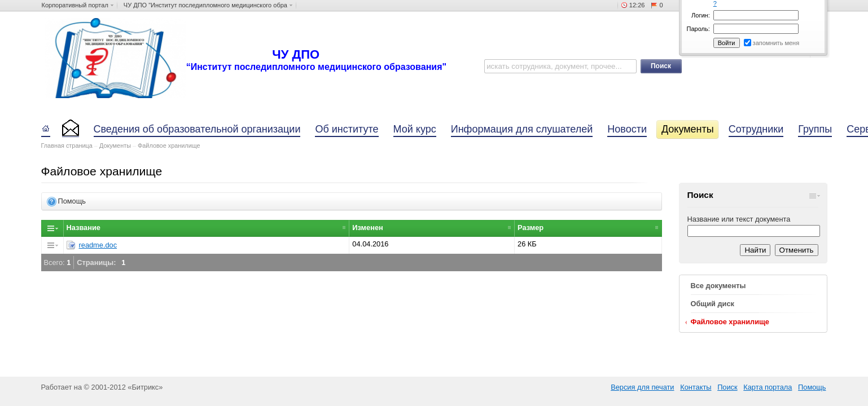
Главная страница (67, 145)
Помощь (812, 387)
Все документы (718, 286)
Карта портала (768, 387)
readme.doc (98, 245)
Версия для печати (642, 387)
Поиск (727, 387)
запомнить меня (776, 43)
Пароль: (698, 29)
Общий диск (713, 304)
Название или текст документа (739, 219)
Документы (115, 145)
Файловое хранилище (169, 145)
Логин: (701, 15)
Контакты (696, 387)
